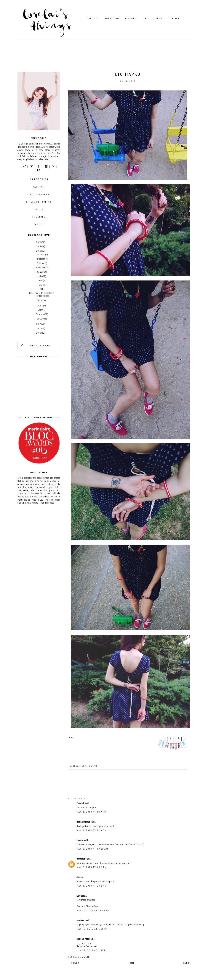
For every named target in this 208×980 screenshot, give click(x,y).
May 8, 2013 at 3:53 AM (92, 886)
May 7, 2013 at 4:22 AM (92, 867)
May (40, 285)
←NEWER (74, 963)
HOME (131, 963)
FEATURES (132, 18)
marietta (80, 921)
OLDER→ (188, 963)
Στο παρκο (42, 300)
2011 (39, 329)
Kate (79, 896)
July (40, 276)
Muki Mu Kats (83, 939)
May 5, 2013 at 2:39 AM (92, 830)
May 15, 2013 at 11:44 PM (93, 911)
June (40, 281)
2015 (39, 242)
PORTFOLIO (112, 18)
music (84, 766)
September (40, 268)
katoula (80, 840)
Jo (78, 877)
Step (42, 289)
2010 (39, 333)
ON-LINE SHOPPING (39, 202)
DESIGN (39, 209)
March (40, 310)
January (40, 319)
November (40, 259)
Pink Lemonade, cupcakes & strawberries (42, 294)
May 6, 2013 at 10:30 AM (92, 849)
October (40, 263)
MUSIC (39, 224)
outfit (93, 766)
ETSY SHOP (92, 18)
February (40, 314)
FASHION (39, 187)
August (40, 272)
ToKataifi (81, 804)
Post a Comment (79, 957)
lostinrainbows (83, 822)
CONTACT (174, 18)
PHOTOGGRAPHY (39, 194)
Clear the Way (92, 906)
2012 (39, 324)
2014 (39, 246)
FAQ (146, 18)
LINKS (158, 18)
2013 (39, 251)
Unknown (81, 859)
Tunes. (71, 738)
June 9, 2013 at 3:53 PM (92, 950)
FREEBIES (39, 217)
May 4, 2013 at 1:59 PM (91, 812)
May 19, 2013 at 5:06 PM (92, 929)
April (40, 306)
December (40, 255)
